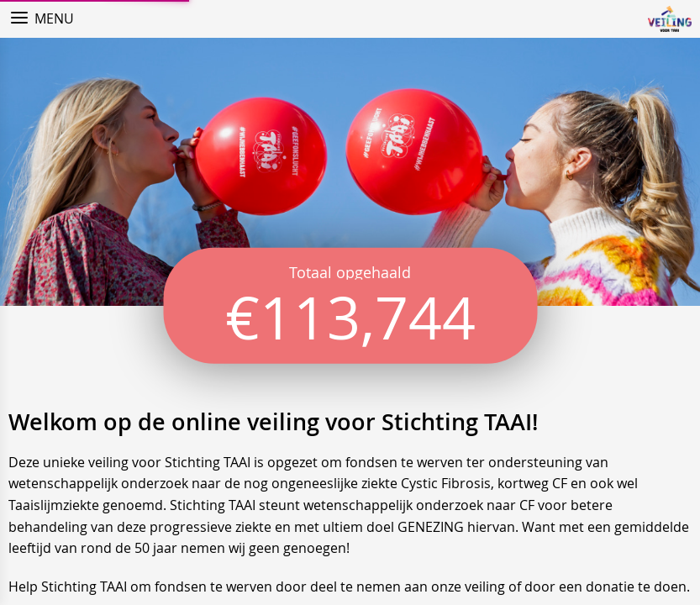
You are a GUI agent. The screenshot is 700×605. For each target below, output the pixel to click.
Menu (54, 18)
